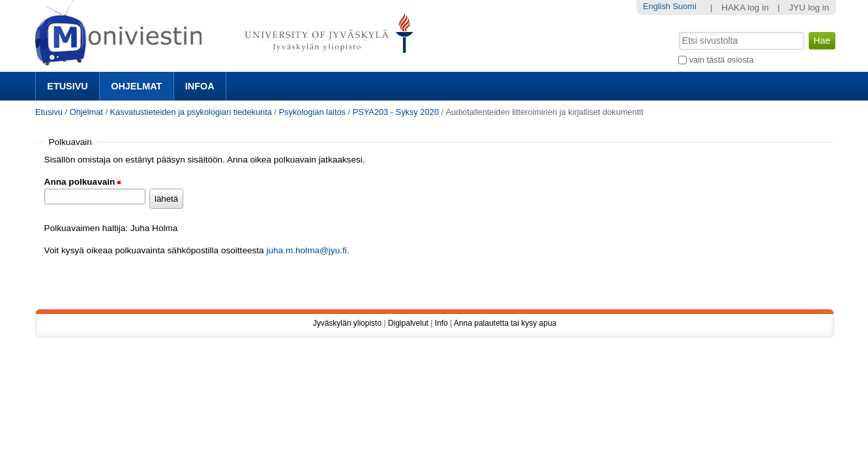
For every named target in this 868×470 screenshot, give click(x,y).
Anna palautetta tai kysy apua (505, 323)
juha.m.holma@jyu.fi (306, 250)
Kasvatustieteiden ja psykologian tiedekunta (191, 112)
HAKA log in (745, 8)
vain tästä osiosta (722, 60)
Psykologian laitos (312, 112)
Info (441, 323)
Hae (678, 31)
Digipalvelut (408, 323)
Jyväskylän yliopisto (347, 323)
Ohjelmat (136, 86)
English (657, 6)
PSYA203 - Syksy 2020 (396, 112)
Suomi (685, 6)
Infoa (200, 86)
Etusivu (67, 86)
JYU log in (809, 8)
